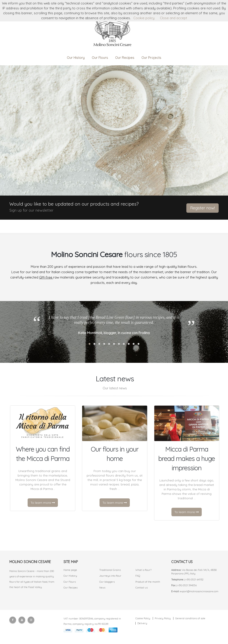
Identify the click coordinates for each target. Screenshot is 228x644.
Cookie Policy (143, 618)
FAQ (138, 576)
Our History (76, 58)
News (102, 588)
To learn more (43, 503)
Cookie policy (144, 18)
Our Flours (100, 58)
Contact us (141, 588)
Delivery (142, 623)
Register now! (203, 208)
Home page (70, 570)
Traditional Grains (110, 570)
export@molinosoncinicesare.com (199, 591)
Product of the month (148, 582)
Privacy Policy (163, 618)
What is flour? (143, 570)
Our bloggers (107, 582)
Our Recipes (125, 58)
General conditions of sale (190, 618)
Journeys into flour (110, 576)
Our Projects (151, 58)
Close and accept (173, 18)
